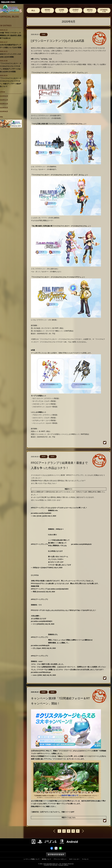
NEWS (47, 11)
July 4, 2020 (58, 568)
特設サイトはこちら (69, 817)
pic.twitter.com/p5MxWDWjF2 (42, 621)
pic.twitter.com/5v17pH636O (41, 513)
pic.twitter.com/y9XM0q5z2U (81, 544)
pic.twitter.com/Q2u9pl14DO (58, 589)
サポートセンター (74, 859)
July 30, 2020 (51, 648)
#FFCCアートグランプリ (40, 508)
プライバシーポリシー (60, 859)
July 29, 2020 (50, 624)
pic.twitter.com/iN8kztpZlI (40, 645)
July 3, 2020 (52, 516)
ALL (33, 10)
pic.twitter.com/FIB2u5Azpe (41, 672)
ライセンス (85, 859)
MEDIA (90, 11)
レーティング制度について (32, 859)
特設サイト (69, 489)
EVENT (76, 11)
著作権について (46, 859)
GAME (62, 11)
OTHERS (104, 11)
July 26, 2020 (50, 592)
